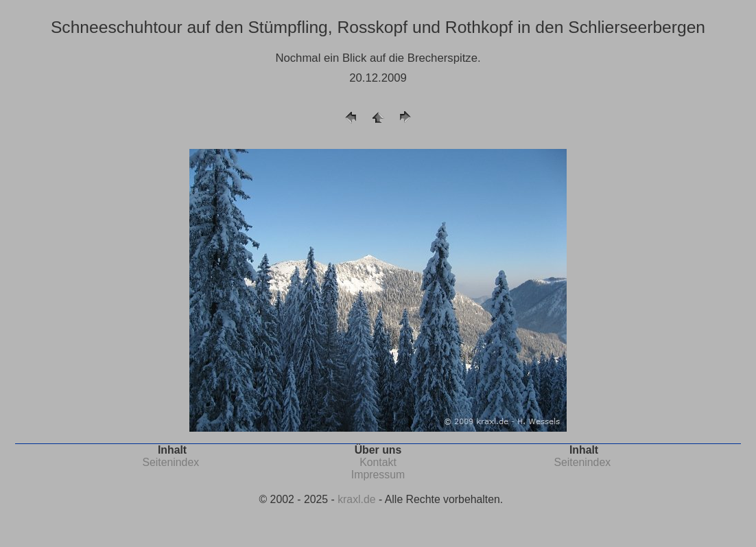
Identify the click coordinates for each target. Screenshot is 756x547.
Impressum (378, 475)
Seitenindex (170, 462)
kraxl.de (356, 499)
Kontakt (378, 462)
